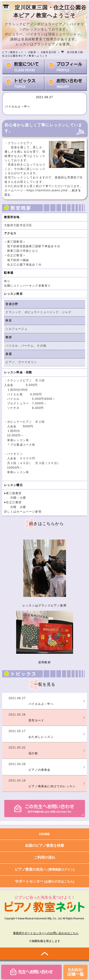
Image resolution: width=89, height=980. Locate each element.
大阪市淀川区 (49, 52)
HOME (44, 834)
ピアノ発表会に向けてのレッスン (52, 786)
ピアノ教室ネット (13, 52)
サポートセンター (45, 881)
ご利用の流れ (45, 857)
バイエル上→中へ (18, 107)
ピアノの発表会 (39, 770)
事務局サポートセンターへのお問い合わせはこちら (46, 933)
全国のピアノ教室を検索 (44, 845)
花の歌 (33, 753)
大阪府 (32, 52)
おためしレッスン (41, 737)
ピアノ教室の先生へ (45, 869)
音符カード (36, 720)
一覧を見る (45, 684)
